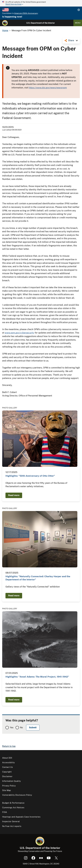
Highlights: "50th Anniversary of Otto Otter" (30, 476)
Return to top (9, 746)
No (21, 728)
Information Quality (11, 781)
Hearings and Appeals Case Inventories (21, 817)
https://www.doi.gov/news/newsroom (48, 88)
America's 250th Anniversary (26, 13)
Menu (78, 23)
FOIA (5, 812)
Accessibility (8, 762)
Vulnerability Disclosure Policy (17, 795)
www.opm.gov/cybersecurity (19, 333)
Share (71, 40)
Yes (12, 728)
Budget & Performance (13, 803)
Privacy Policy (9, 786)
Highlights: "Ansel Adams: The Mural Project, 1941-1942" (37, 677)
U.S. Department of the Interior (41, 23)
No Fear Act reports (12, 826)
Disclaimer (7, 776)
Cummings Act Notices (13, 807)
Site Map (6, 790)
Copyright (7, 772)
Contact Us (8, 767)
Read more (14, 495)
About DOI (7, 758)
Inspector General (11, 821)
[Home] (5, 23)
